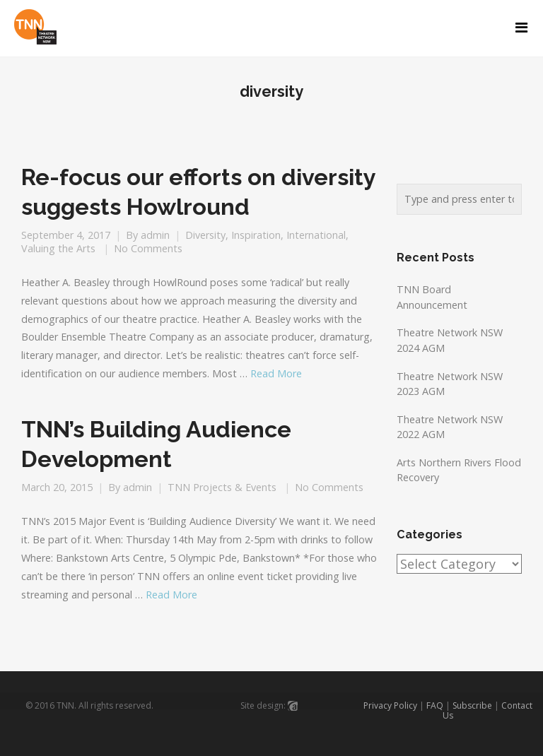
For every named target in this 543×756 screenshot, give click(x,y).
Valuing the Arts (58, 248)
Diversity (205, 235)
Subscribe (472, 705)
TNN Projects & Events (222, 487)
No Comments (148, 248)
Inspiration (256, 235)
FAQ (435, 705)
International (316, 235)
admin (155, 235)
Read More (276, 373)
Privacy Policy (390, 705)
